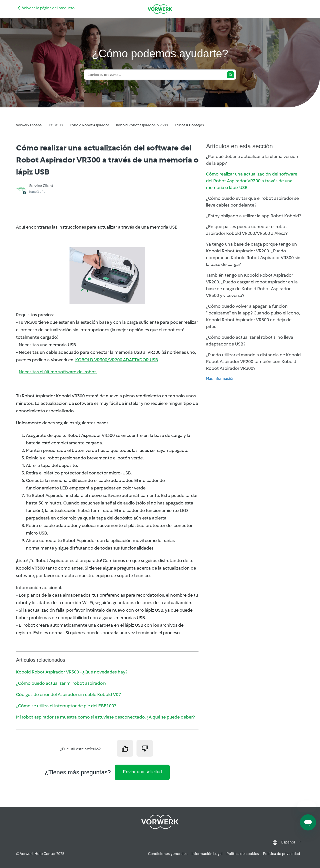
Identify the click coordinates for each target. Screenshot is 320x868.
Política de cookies (243, 854)
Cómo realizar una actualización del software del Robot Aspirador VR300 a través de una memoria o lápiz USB (252, 181)
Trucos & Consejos (189, 125)
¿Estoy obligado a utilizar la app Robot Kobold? (253, 216)
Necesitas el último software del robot (58, 372)
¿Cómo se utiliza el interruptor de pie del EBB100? (66, 706)
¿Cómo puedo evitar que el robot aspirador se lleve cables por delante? (252, 202)
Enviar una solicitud (142, 772)
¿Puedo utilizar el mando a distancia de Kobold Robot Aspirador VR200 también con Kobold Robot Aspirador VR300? (253, 362)
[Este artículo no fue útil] (145, 748)
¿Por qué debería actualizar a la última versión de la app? (252, 160)
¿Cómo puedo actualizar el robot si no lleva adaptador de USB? (250, 341)
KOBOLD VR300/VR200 (117, 360)
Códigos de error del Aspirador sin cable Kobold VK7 (68, 695)
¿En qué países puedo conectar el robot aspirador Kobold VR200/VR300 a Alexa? (247, 230)
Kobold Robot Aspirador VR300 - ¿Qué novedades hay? (72, 672)
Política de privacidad (281, 854)
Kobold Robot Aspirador (89, 125)
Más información (220, 379)
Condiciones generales (168, 854)
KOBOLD (56, 125)
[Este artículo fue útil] (125, 748)
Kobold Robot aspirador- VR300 (142, 125)
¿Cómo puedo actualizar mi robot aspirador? (61, 683)
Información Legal (207, 854)
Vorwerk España (29, 125)
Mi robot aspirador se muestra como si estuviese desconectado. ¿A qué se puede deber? (105, 717)
